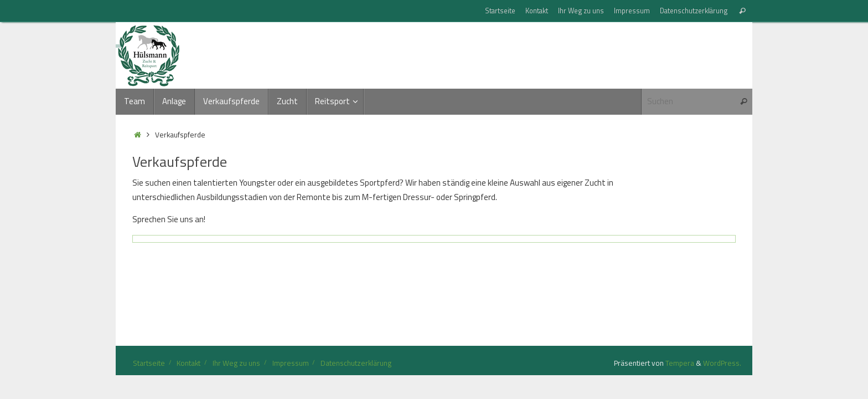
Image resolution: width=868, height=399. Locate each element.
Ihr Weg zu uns (581, 11)
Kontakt (537, 11)
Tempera (680, 363)
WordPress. (722, 363)
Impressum (632, 11)
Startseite (500, 11)
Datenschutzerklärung (694, 11)
